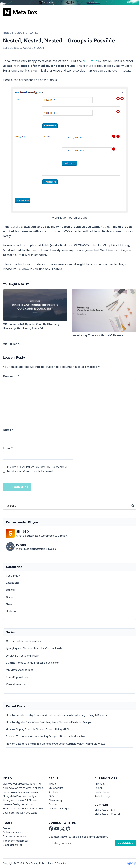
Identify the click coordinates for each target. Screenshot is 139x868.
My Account (56, 788)
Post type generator (15, 836)
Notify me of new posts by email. (30, 471)
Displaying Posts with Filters (23, 656)
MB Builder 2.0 (12, 344)
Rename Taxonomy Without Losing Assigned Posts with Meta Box (46, 736)
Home (7, 33)
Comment (11, 376)
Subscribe (126, 843)
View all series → (16, 684)
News (9, 604)
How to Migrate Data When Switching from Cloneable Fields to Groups (49, 722)
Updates (32, 33)
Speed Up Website (17, 677)
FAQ (51, 796)
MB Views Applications (20, 670)
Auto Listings (103, 796)
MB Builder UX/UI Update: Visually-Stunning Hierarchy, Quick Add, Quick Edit (35, 309)
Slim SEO (100, 784)
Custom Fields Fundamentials (23, 641)
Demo (6, 828)
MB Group (90, 61)
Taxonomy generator (16, 841)
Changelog (55, 800)
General (10, 590)
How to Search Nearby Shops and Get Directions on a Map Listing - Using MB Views (56, 715)
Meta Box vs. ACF (105, 810)
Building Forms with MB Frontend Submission (33, 663)
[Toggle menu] (134, 12)
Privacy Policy (38, 863)
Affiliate (54, 792)
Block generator (12, 845)
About (52, 784)
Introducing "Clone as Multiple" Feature (104, 313)
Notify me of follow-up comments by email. (38, 467)
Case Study (13, 576)
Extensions (12, 583)
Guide (9, 597)
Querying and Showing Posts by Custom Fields (34, 648)
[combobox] (66, 506)
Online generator (13, 832)
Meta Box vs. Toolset (107, 814)
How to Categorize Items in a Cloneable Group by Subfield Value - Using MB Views (56, 744)
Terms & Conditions (58, 863)
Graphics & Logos (59, 809)
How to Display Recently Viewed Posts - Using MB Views (40, 729)
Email (8, 448)
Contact (54, 804)
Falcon (99, 788)
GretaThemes (103, 792)
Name (8, 430)
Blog (19, 33)
